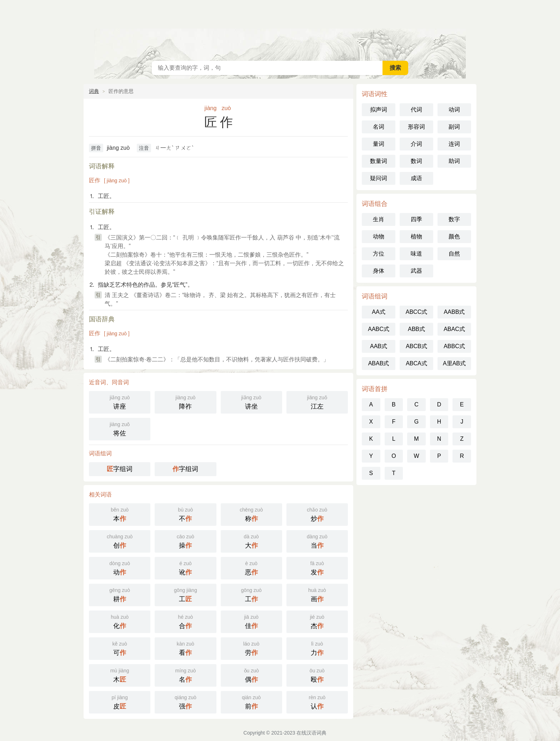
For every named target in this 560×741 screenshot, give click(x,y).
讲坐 (251, 402)
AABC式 (379, 329)
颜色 (454, 236)
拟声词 (379, 110)
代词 (416, 110)
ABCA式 (416, 363)
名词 (379, 127)
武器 (416, 271)
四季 (416, 219)
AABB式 (454, 312)
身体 (379, 271)
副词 (454, 127)
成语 (416, 178)
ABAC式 (454, 329)
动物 (379, 236)
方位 (379, 254)
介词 (416, 144)
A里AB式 (454, 363)
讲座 (120, 402)
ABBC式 (454, 346)
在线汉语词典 (280, 29)
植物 (416, 236)
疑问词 (379, 178)
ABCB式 (416, 346)
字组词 (120, 469)
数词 (416, 161)
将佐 (120, 428)
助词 (454, 161)
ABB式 (416, 329)
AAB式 (379, 346)
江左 (317, 402)
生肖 (379, 219)
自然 (454, 254)
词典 (94, 91)
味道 (416, 254)
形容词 (416, 127)
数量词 (379, 161)
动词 (454, 110)
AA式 (378, 312)
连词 (454, 144)
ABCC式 (416, 312)
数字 (454, 219)
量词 (379, 144)
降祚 (185, 402)
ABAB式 (379, 363)
